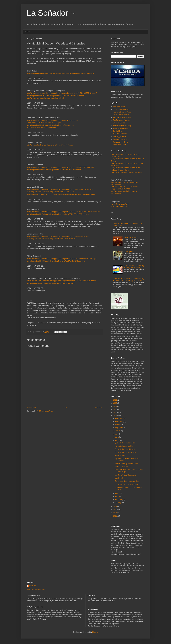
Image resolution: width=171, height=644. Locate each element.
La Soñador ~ (51, 13)
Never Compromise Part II (120, 206)
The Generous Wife (120, 139)
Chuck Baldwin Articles (121, 115)
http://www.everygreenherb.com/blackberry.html (45, 98)
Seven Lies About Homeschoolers (127, 481)
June (117, 437)
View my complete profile (36, 589)
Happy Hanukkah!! (130, 237)
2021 (115, 400)
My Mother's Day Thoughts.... (125, 475)
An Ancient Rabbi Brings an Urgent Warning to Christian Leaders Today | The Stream (128, 280)
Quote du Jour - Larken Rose (125, 443)
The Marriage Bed (119, 145)
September (119, 428)
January (118, 503)
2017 (115, 406)
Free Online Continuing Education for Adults (126, 172)
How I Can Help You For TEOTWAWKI (125, 187)
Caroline (33, 586)
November (119, 422)
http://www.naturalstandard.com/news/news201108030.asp (50, 145)
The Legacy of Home (120, 142)
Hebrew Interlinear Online (122, 112)
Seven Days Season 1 (123, 467)
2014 (115, 416)
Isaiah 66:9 (119, 478)
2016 (115, 409)
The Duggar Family (120, 137)
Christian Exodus (119, 123)
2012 (115, 510)
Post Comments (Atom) (45, 411)
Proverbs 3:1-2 (120, 455)
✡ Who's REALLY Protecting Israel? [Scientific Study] (134, 267)
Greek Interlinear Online (121, 109)
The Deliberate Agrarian (121, 120)
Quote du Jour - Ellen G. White (126, 452)
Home (27, 32)
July (117, 434)
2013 (115, 507)
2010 (115, 516)
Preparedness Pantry (120, 128)
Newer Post (32, 407)
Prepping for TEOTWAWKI (120, 189)
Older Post (98, 407)
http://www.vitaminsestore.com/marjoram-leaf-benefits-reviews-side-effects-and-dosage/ (61, 194)
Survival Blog (118, 131)
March (118, 496)
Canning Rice (129, 252)
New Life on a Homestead (122, 117)
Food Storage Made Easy (122, 126)
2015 (115, 412)
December (119, 418)
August (118, 431)
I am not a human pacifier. (124, 446)
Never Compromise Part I (120, 204)
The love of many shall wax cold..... (127, 464)
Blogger (95, 632)
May (117, 440)
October (118, 425)
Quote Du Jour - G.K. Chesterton (127, 484)
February (119, 500)
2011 (115, 513)
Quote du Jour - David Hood (125, 449)
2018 (115, 403)
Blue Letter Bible (119, 106)
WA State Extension (120, 134)
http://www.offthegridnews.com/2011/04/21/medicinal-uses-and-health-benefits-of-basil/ (61, 73)
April (117, 493)
